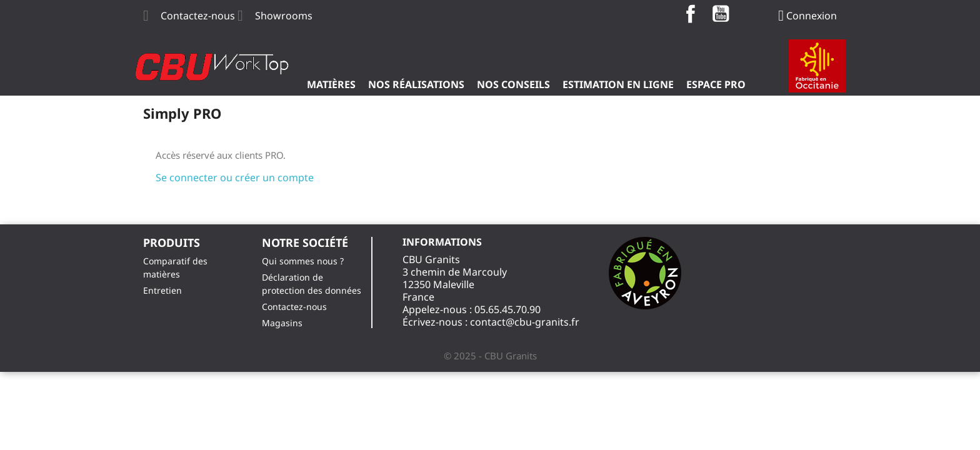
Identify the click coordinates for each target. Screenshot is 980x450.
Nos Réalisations (416, 84)
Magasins (282, 323)
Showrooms (284, 16)
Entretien (162, 290)
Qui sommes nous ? (303, 261)
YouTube (721, 14)
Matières (331, 84)
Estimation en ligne (618, 84)
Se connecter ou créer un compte (235, 177)
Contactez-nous (198, 16)
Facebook (691, 14)
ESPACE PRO (716, 84)
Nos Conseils (513, 84)
